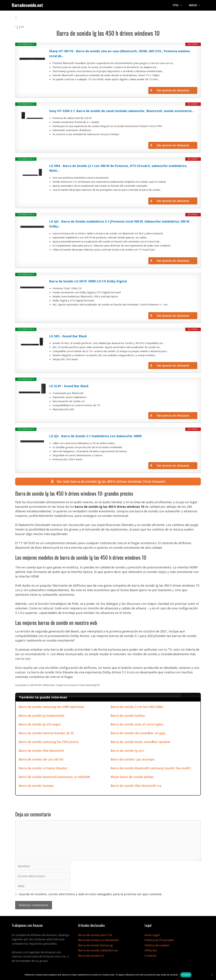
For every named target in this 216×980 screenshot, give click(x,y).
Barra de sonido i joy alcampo (132, 760)
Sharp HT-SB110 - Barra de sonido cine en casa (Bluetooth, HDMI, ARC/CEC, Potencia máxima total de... (120, 53)
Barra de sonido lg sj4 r (127, 751)
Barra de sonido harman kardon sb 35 (46, 734)
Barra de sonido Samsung (95, 946)
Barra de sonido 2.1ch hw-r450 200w (137, 707)
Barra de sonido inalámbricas (98, 951)
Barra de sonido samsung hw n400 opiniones (51, 707)
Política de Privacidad (159, 941)
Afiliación (151, 951)
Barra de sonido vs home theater (43, 769)
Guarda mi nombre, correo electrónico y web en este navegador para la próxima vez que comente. (91, 895)
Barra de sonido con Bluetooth (98, 941)
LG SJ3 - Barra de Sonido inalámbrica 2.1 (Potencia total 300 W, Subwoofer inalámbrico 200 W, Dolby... (120, 224)
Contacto (151, 956)
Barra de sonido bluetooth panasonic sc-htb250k (54, 777)
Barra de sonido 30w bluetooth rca (136, 786)
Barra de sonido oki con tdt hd (41, 760)
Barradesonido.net (27, 5)
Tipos (179, 5)
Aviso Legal (152, 935)
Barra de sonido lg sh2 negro (40, 725)
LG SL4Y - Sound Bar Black (69, 386)
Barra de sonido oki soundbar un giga (138, 734)
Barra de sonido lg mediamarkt (42, 716)
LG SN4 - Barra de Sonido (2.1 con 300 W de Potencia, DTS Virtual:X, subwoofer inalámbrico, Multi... (118, 168)
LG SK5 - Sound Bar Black (68, 336)
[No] (212, 975)
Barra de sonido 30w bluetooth (41, 751)
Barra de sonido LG (91, 956)
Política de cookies (157, 946)
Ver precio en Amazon (173, 90)
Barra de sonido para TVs (95, 935)
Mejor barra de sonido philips (132, 777)
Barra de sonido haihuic (128, 716)
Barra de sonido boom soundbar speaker (140, 742)
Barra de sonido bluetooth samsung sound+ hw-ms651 (151, 769)
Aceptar (186, 975)
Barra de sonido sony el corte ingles (137, 725)
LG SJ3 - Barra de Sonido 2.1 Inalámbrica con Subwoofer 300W (95, 436)
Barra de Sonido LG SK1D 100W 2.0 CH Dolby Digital (88, 281)
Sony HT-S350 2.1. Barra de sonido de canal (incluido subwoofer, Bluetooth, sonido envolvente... (122, 111)
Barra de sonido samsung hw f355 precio (49, 742)
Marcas (197, 5)
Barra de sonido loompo (36, 786)
